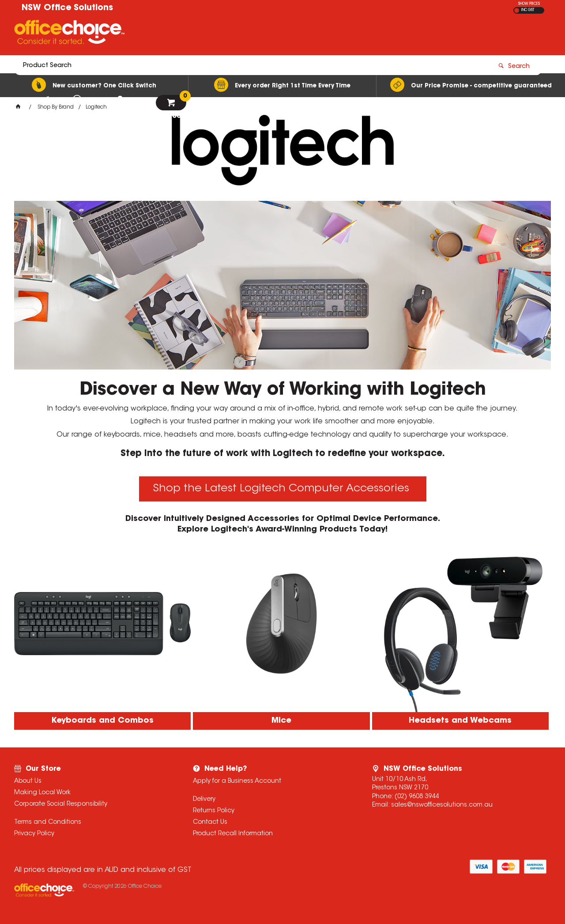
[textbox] (231, 34)
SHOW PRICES (529, 4)
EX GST (517, 10)
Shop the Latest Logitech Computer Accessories (283, 489)
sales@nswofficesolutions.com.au (442, 805)
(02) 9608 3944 (417, 797)
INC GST (528, 10)
